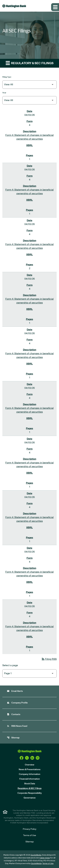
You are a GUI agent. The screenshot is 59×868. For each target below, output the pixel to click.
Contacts (14, 714)
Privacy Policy (30, 829)
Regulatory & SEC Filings (30, 788)
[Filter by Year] (29, 100)
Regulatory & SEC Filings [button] (30, 63)
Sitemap (13, 738)
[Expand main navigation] (55, 7)
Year (4, 93)
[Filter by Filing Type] (29, 85)
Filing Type (7, 77)
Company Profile (17, 703)
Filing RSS (49, 659)
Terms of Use (30, 835)
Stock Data (30, 784)
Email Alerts (15, 691)
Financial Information (30, 779)
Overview (30, 765)
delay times (45, 858)
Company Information (30, 774)
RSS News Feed (17, 726)
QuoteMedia (36, 855)
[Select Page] (29, 673)
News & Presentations (30, 770)
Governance (30, 798)
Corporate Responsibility (30, 793)
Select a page (10, 665)
